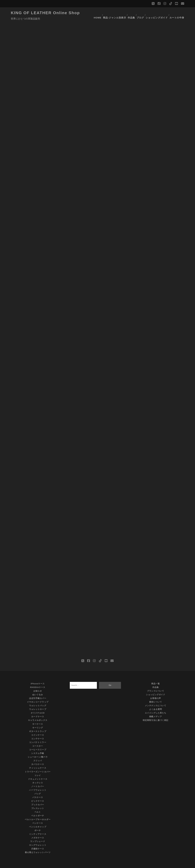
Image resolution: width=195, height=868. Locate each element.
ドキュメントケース (38, 771)
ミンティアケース (38, 826)
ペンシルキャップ (38, 819)
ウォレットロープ (38, 702)
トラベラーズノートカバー (38, 764)
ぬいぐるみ (38, 687)
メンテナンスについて (156, 698)
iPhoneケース (38, 676)
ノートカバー (38, 779)
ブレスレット (38, 801)
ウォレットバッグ (38, 698)
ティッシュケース (38, 760)
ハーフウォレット (38, 782)
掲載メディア (156, 709)
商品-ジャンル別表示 (115, 13)
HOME (98, 13)
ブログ (142, 13)
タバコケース (38, 757)
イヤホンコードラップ (38, 694)
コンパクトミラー (38, 735)
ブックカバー (38, 797)
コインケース (38, 727)
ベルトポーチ (38, 808)
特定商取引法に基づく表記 (156, 713)
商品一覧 (156, 676)
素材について (156, 694)
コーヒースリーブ (38, 742)
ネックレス (38, 775)
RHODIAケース (38, 680)
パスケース (38, 790)
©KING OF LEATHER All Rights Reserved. (97, 865)
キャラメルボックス (38, 713)
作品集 (131, 13)
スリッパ (38, 753)
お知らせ (38, 683)
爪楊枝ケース (38, 841)
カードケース (38, 709)
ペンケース (38, 815)
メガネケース (38, 830)
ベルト (38, 805)
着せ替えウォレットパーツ (38, 845)
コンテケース (38, 731)
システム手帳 (38, 746)
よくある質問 (156, 702)
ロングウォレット (38, 837)
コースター (38, 738)
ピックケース (38, 793)
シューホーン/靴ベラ (38, 749)
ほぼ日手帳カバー (38, 691)
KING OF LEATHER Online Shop (45, 13)
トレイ (38, 768)
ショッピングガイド (158, 13)
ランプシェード (38, 834)
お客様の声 (156, 691)
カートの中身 (178, 13)
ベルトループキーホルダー (38, 812)
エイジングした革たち (156, 705)
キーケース (38, 716)
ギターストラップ (38, 724)
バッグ (38, 786)
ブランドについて (156, 683)
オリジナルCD (38, 705)
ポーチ (38, 823)
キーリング (38, 720)
